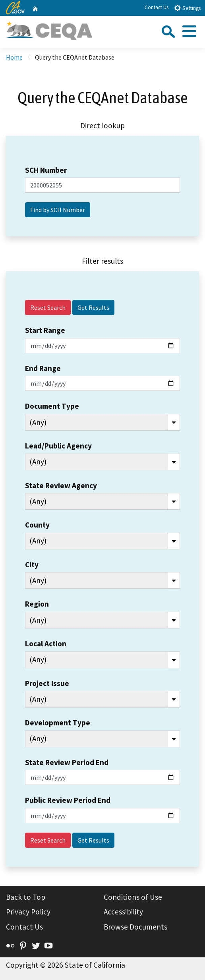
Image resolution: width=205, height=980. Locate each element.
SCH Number (46, 170)
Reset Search (48, 307)
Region (37, 604)
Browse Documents (135, 927)
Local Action (46, 644)
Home (14, 57)
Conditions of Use (133, 897)
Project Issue (47, 683)
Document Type (52, 406)
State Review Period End (67, 762)
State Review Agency (61, 485)
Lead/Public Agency (58, 446)
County (37, 525)
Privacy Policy (28, 912)
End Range (43, 368)
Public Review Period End (68, 800)
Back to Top (26, 897)
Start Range (45, 330)
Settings (187, 8)
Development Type (58, 723)
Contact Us (157, 7)
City (32, 564)
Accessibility (123, 912)
